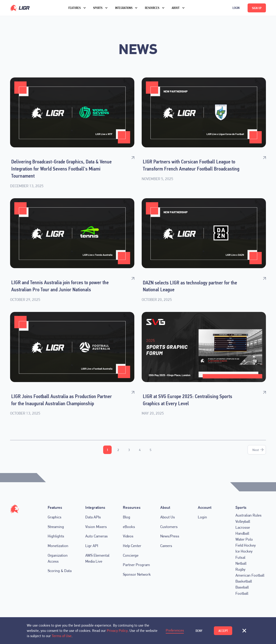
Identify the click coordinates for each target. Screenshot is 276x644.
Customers (169, 527)
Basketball (244, 581)
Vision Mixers (96, 527)
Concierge (131, 555)
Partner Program (136, 565)
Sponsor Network (137, 574)
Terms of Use (62, 636)
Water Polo (244, 539)
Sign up (257, 8)
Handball (242, 533)
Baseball (242, 587)
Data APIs (93, 517)
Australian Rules (248, 515)
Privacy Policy (117, 631)
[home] (29, 8)
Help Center (132, 546)
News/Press (170, 536)
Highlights (56, 536)
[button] (244, 631)
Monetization (58, 546)
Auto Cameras (97, 536)
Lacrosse (243, 527)
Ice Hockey (244, 551)
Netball (241, 563)
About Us (168, 517)
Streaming (56, 527)
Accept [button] (223, 631)
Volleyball (243, 521)
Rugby (240, 569)
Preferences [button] (175, 630)
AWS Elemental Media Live (97, 558)
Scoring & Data (60, 571)
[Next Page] (257, 450)
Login (236, 8)
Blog (127, 517)
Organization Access (58, 558)
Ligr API (92, 546)
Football (242, 593)
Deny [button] (199, 631)
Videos (128, 536)
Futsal (240, 557)
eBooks (129, 527)
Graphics (55, 517)
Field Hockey (246, 545)
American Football (250, 575)
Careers (166, 546)
